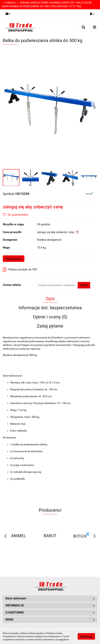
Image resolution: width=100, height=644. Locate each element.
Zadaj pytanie (14, 259)
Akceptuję (86, 637)
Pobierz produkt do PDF (20, 269)
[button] (50, 599)
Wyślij (84, 285)
